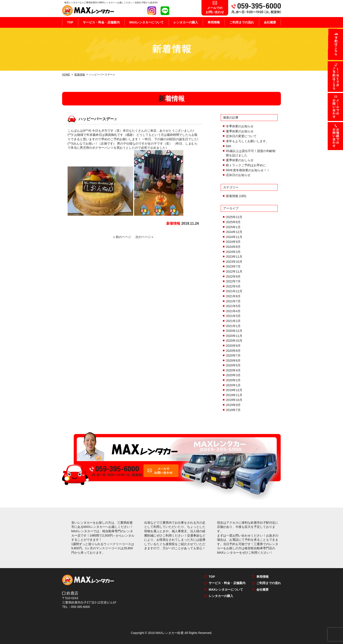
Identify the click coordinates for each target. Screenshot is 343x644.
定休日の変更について (241, 136)
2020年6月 (233, 360)
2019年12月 (234, 390)
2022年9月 (233, 276)
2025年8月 (233, 222)
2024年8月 (233, 247)
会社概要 (270, 22)
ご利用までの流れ (242, 22)
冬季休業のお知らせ (240, 126)
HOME (66, 75)
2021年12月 (234, 291)
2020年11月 (234, 336)
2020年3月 (233, 375)
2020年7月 (233, 355)
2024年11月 (234, 237)
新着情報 (80, 75)
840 (228, 146)
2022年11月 (234, 271)
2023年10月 (234, 262)
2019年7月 (233, 410)
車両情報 (214, 22)
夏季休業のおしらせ (240, 160)
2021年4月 (233, 311)
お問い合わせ (215, 8)
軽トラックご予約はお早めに (246, 165)
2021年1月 (233, 326)
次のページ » (143, 237)
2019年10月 (234, 400)
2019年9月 (233, 405)
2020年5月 (233, 365)
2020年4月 (233, 370)
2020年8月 (233, 351)
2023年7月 (233, 266)
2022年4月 (233, 286)
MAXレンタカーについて (146, 22)
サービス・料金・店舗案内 (101, 22)
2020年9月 (233, 346)
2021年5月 (233, 306)
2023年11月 (234, 257)
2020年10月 (234, 341)
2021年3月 (233, 316)
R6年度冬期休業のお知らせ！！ (248, 170)
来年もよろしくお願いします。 (247, 141)
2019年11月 (234, 395)
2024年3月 (233, 252)
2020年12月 (234, 331)
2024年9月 (233, 242)
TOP (70, 22)
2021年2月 (233, 321)
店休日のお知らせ (238, 175)
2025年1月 (233, 227)
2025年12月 (234, 217)
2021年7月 (233, 301)
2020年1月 (233, 385)
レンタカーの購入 (186, 22)
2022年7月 (233, 281)
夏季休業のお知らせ (240, 131)
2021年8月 (233, 296)
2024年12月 (234, 232)
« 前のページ (123, 237)
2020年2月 (233, 380)
